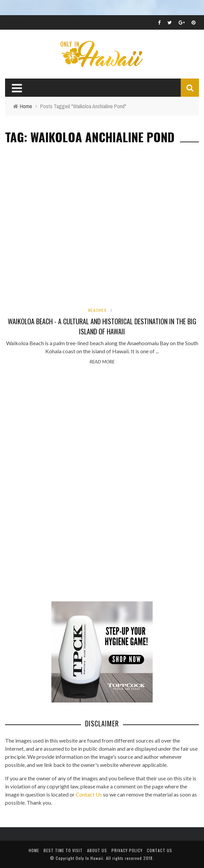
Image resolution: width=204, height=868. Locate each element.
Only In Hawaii (90, 858)
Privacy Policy (127, 850)
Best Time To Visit (63, 850)
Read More (102, 362)
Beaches (97, 310)
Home (34, 850)
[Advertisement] (56, 484)
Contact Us (89, 794)
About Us (97, 850)
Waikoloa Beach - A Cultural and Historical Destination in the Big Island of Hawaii (102, 326)
